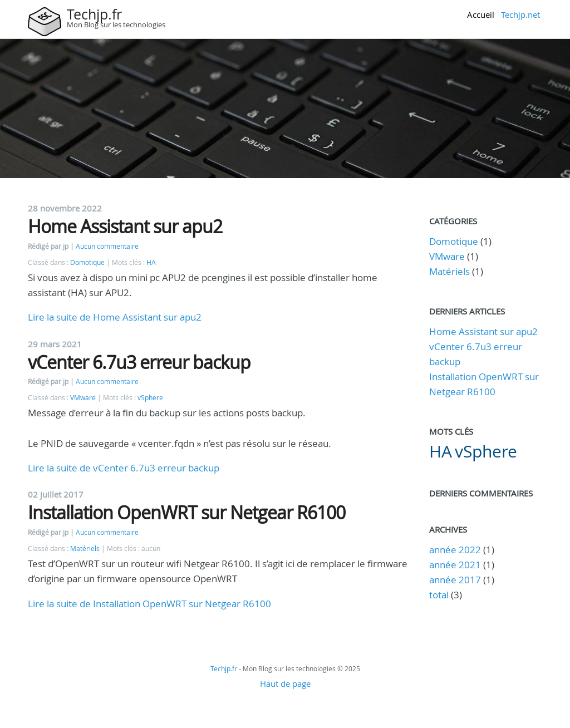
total (440, 595)
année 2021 (455, 565)
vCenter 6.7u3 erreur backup (139, 362)
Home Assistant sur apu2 (125, 226)
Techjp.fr (94, 14)
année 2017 (455, 580)
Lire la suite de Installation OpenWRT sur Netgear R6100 (149, 604)
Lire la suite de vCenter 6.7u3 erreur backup (124, 468)
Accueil (481, 14)
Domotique (87, 262)
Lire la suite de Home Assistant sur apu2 (115, 317)
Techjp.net (520, 14)
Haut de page (285, 683)
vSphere (150, 398)
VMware (83, 398)
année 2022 (455, 550)
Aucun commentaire (107, 246)
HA (151, 262)
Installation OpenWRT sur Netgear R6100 (186, 512)
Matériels (85, 549)
